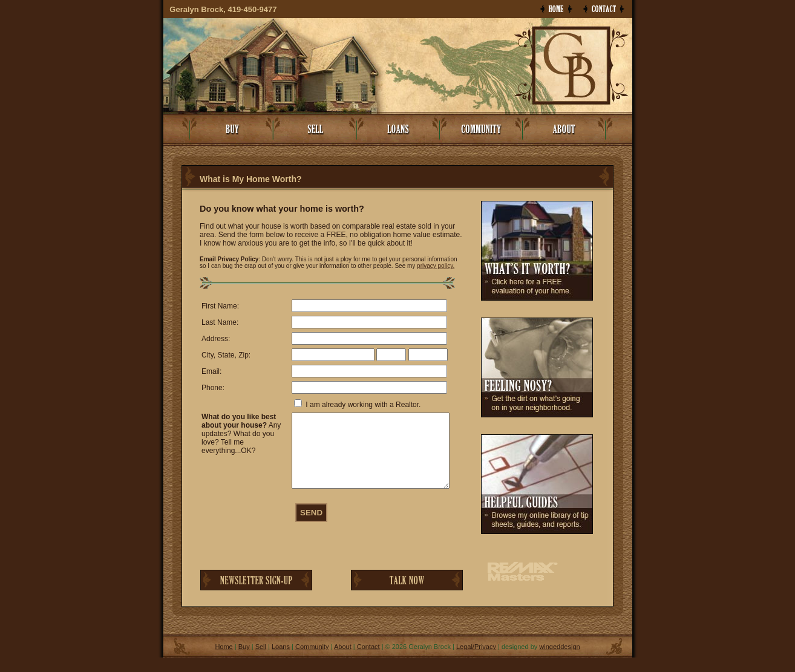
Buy (244, 661)
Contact (368, 661)
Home (224, 661)
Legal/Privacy (476, 661)
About (343, 661)
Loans (281, 661)
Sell (261, 661)
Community (312, 661)
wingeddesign (559, 661)
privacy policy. (436, 266)
